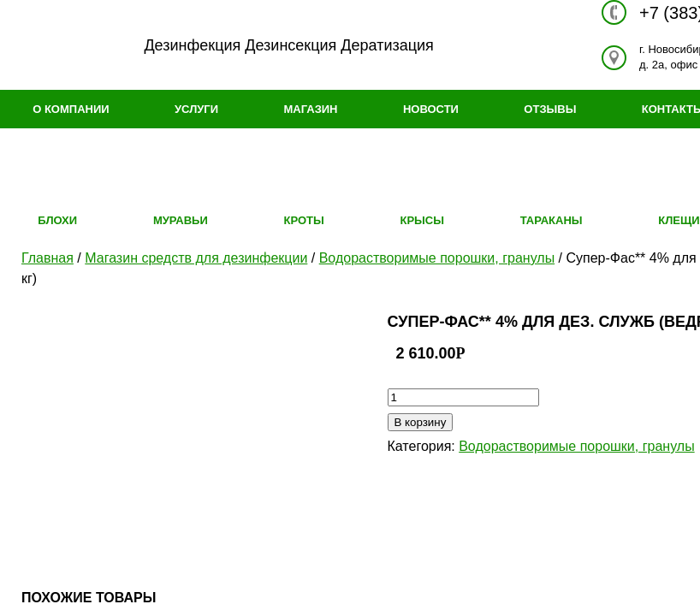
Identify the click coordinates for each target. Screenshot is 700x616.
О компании (71, 109)
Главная (47, 258)
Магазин (310, 109)
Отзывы (550, 109)
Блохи (57, 220)
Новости (431, 109)
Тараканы (552, 220)
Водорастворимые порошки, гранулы (437, 258)
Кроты (304, 220)
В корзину (421, 422)
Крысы (421, 220)
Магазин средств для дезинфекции (196, 258)
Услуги (196, 109)
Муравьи (181, 220)
